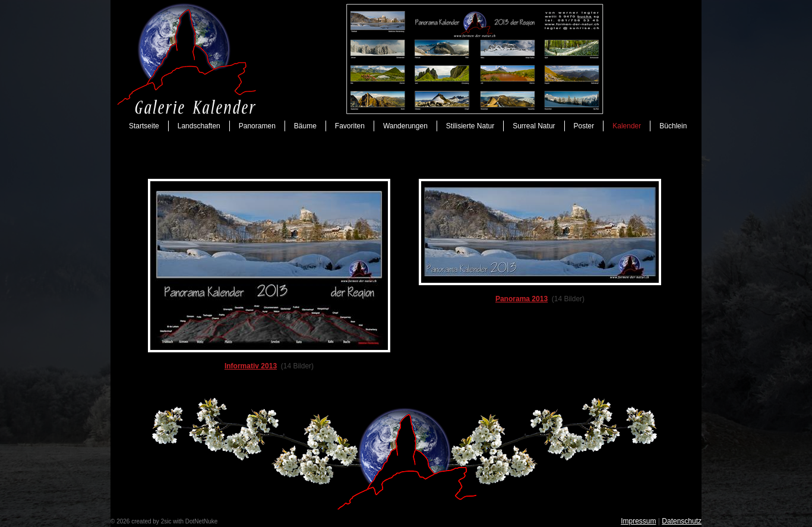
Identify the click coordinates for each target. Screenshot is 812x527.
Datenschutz (682, 521)
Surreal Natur (534, 126)
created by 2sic (151, 521)
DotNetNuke (201, 521)
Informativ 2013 (251, 366)
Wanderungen (405, 126)
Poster (584, 126)
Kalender (627, 126)
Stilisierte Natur (470, 126)
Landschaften (199, 126)
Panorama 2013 (522, 299)
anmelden (232, 521)
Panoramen (257, 126)
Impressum (638, 521)
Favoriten (350, 126)
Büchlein (673, 126)
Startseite (144, 126)
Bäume (305, 126)
